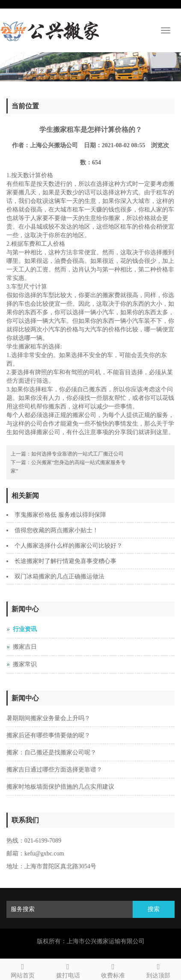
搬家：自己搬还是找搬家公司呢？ (51, 752)
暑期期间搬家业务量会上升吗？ (48, 718)
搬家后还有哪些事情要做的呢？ (48, 735)
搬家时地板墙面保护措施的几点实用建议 (60, 787)
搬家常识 (25, 664)
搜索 (154, 909)
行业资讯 (25, 629)
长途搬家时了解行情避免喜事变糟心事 (65, 561)
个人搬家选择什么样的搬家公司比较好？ (68, 546)
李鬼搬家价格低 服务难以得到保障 (60, 515)
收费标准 (113, 970)
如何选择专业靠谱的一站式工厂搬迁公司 (77, 454)
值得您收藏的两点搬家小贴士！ (56, 530)
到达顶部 (158, 970)
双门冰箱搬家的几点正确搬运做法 (59, 576)
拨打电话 (68, 970)
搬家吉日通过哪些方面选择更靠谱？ (54, 770)
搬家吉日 (25, 647)
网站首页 (23, 970)
